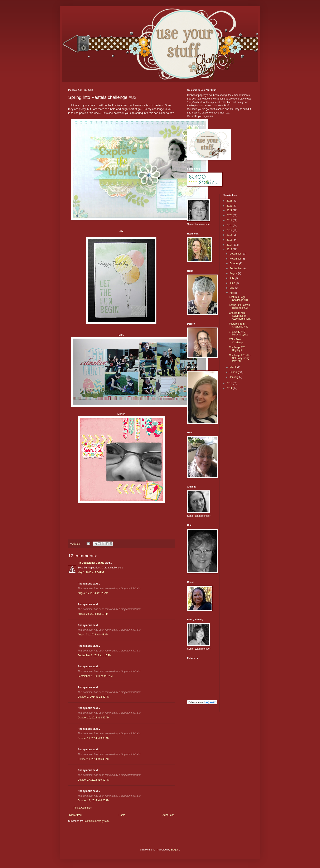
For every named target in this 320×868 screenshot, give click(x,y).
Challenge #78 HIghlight (237, 349)
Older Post (168, 815)
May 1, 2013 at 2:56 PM (91, 572)
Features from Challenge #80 (238, 325)
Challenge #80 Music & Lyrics (238, 333)
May (232, 288)
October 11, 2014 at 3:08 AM (93, 738)
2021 (230, 210)
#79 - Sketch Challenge (236, 341)
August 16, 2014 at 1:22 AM (93, 593)
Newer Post (76, 815)
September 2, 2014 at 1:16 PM (94, 655)
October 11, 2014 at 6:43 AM (93, 759)
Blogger (175, 850)
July (232, 278)
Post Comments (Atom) (96, 821)
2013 (230, 249)
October (234, 263)
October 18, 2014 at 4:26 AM (93, 800)
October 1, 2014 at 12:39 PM (93, 697)
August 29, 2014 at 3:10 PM (93, 614)
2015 (230, 240)
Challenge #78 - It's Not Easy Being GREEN (240, 358)
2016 (230, 235)
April (232, 293)
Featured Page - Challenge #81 (238, 299)
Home (122, 815)
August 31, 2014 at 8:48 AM (93, 635)
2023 (230, 201)
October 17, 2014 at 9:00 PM (93, 780)
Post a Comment (83, 808)
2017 (230, 230)
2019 (230, 220)
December (236, 254)
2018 (230, 225)
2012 (230, 383)
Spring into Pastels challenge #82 (239, 306)
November (236, 259)
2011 (230, 388)
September (236, 268)
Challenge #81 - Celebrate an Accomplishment (240, 316)
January (234, 377)
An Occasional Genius (91, 563)
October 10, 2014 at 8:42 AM (93, 718)
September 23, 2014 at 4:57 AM (95, 676)
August (234, 273)
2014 (230, 245)
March (233, 367)
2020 (230, 215)
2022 (230, 206)
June (232, 283)
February (235, 372)
